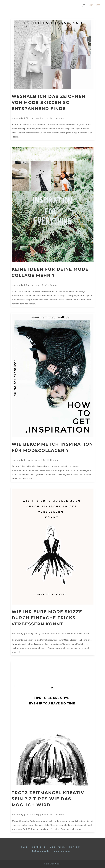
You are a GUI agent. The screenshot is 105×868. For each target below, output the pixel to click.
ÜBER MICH (58, 847)
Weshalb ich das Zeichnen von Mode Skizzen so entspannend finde (49, 102)
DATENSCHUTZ (41, 851)
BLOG (25, 847)
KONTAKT (75, 847)
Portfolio (39, 847)
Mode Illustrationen (53, 118)
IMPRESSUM (62, 851)
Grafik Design (50, 285)
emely (20, 118)
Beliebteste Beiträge (54, 634)
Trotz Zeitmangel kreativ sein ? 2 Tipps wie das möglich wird (48, 799)
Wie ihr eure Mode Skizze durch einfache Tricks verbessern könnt (47, 618)
